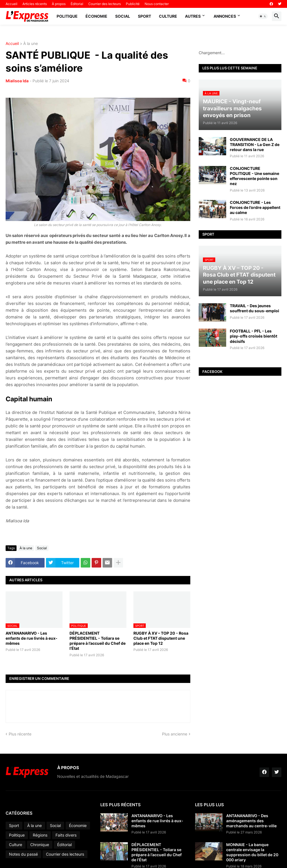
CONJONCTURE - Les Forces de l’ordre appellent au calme (255, 207)
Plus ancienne (175, 734)
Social (123, 16)
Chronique (40, 845)
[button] (263, 16)
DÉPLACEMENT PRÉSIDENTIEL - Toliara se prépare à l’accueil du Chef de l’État (98, 641)
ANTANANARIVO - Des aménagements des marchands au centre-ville (251, 821)
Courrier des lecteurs (105, 4)
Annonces (225, 16)
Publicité (133, 4)
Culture (168, 16)
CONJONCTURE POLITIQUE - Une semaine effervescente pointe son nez (254, 176)
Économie (96, 16)
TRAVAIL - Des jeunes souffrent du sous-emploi (254, 308)
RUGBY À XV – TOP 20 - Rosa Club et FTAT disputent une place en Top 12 (161, 638)
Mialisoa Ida (17, 81)
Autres (193, 16)
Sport (144, 16)
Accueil (11, 4)
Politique (67, 16)
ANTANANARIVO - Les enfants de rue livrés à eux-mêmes (32, 638)
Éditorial (77, 4)
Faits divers (66, 835)
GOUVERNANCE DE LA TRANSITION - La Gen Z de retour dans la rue (255, 144)
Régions (40, 835)
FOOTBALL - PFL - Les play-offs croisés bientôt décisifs (254, 336)
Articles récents (35, 4)
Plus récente (20, 734)
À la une (31, 44)
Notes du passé (23, 854)
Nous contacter (157, 4)
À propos (59, 4)
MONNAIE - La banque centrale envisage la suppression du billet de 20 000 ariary (252, 852)
